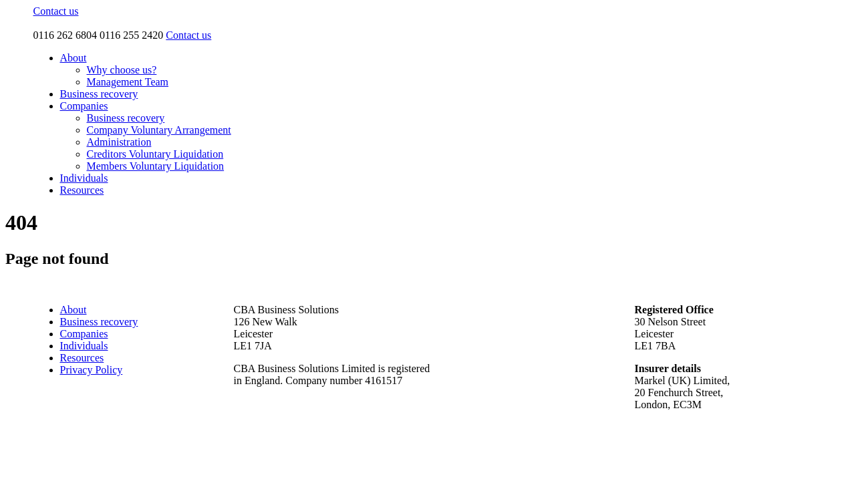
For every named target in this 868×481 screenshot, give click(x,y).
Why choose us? (122, 70)
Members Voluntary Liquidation (156, 166)
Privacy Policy (92, 370)
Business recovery (99, 94)
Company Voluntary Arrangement (159, 130)
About (74, 58)
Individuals (84, 178)
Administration (119, 142)
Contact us (56, 11)
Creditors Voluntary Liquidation (155, 154)
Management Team (128, 82)
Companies (84, 106)
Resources (82, 190)
